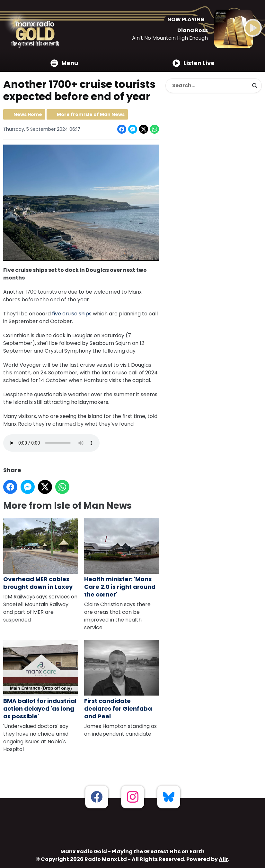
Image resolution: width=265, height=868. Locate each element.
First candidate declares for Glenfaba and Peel (122, 680)
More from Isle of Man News (91, 114)
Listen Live (194, 63)
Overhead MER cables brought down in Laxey (41, 554)
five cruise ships (72, 314)
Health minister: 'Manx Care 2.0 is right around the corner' (122, 558)
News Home (28, 114)
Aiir (223, 859)
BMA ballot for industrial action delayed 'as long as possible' (41, 680)
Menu (64, 63)
